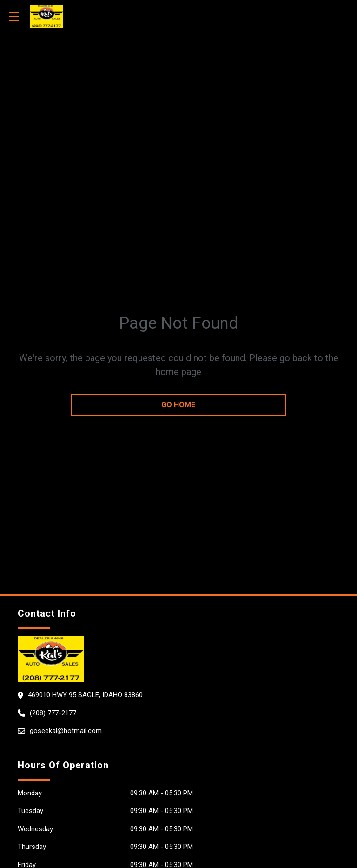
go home (178, 405)
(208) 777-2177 (53, 713)
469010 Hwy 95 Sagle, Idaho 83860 (85, 695)
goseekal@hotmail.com (66, 731)
